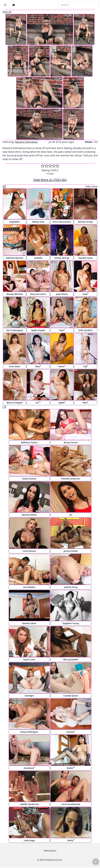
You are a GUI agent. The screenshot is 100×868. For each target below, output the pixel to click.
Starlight (29, 696)
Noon (62, 366)
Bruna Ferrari (71, 442)
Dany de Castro (38, 294)
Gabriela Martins (15, 258)
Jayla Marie (62, 294)
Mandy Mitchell (15, 294)
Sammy (71, 732)
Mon (85, 402)
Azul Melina (29, 587)
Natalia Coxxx (86, 258)
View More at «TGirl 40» (50, 180)
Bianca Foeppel (15, 403)
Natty (71, 840)
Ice (38, 402)
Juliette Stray (71, 587)
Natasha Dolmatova (26, 142)
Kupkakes (15, 222)
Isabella (38, 258)
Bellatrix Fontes (29, 442)
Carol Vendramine (71, 804)
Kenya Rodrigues (29, 732)
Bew (38, 366)
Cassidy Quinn (71, 696)
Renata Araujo (85, 222)
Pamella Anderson (71, 479)
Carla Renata (29, 551)
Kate (85, 294)
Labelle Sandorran (29, 804)
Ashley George (62, 258)
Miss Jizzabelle (71, 659)
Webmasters (50, 851)
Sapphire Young (71, 623)
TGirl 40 (7, 12)
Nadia (71, 768)
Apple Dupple (38, 330)
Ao (71, 515)
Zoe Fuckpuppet (15, 330)
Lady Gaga (29, 840)
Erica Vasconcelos (62, 222)
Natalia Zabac (29, 623)
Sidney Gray (38, 222)
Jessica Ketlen (71, 551)
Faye (62, 330)
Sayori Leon (29, 659)
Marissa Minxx (29, 515)
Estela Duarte (29, 479)
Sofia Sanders (85, 330)
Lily (85, 366)
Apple (62, 402)
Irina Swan (14, 366)
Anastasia (29, 768)
